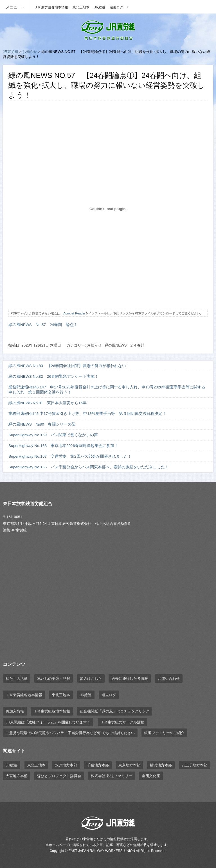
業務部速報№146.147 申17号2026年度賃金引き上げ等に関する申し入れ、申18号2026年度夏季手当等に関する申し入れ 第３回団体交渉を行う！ (107, 390)
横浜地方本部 (161, 765)
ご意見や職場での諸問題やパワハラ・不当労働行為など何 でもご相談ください (70, 733)
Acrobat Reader (74, 313)
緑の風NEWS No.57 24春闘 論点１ (43, 325)
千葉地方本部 (98, 765)
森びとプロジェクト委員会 (59, 776)
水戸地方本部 (66, 765)
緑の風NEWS (116, 345)
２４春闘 (137, 345)
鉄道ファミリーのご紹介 (164, 733)
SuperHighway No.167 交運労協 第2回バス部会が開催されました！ (70, 456)
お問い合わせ (169, 679)
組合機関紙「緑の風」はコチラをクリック (115, 711)
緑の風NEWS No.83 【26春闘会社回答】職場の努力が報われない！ (69, 366)
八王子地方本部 (194, 765)
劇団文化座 (151, 776)
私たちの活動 (17, 679)
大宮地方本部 (17, 776)
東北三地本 (81, 7)
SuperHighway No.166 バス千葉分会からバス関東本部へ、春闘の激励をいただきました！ (89, 467)
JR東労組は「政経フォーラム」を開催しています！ (48, 722)
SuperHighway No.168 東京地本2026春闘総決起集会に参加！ (63, 446)
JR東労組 (11, 52)
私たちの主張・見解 (54, 679)
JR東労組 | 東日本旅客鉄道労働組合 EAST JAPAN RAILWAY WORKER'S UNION (108, 30)
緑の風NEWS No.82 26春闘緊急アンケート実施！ (53, 376)
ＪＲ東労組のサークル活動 (122, 722)
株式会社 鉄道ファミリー (112, 776)
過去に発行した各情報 (130, 679)
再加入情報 (15, 711)
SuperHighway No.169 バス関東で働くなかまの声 (53, 435)
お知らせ (30, 52)
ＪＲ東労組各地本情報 (51, 7)
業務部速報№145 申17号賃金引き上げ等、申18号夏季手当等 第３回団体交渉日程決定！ (87, 414)
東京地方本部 (129, 765)
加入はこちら (91, 679)
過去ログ (116, 7)
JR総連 (99, 7)
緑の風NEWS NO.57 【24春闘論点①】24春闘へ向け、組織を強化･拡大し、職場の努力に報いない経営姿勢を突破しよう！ (107, 85)
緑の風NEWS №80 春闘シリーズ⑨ (44, 424)
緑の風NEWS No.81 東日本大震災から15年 (48, 403)
